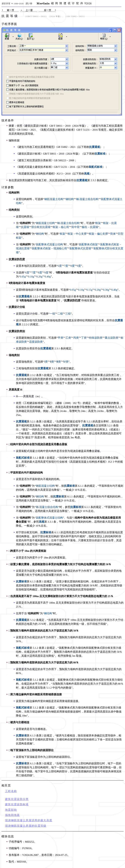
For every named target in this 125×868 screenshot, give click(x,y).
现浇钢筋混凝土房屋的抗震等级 (26, 826)
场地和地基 (12, 815)
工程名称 (11, 791)
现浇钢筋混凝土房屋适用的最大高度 (29, 820)
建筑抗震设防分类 (17, 799)
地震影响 (11, 810)
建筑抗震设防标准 (17, 804)
